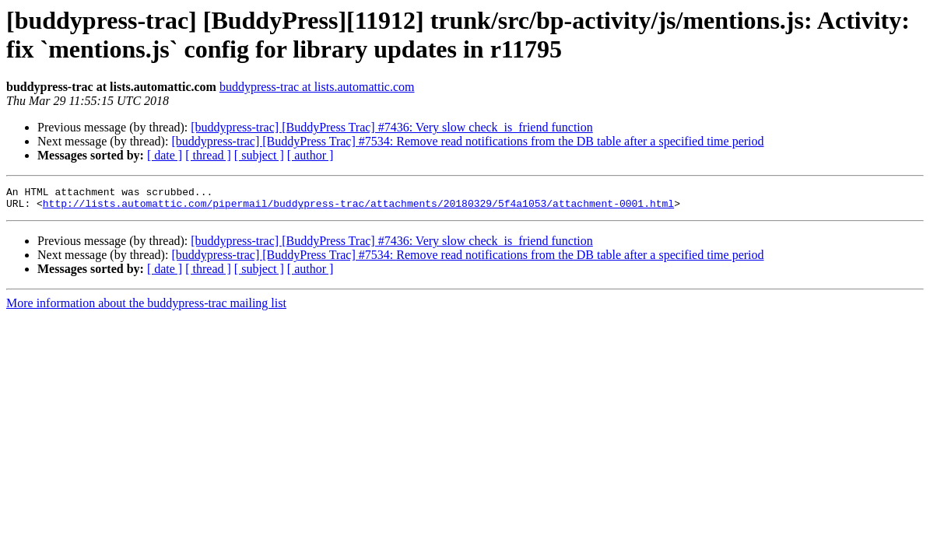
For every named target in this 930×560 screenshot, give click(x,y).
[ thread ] (208, 155)
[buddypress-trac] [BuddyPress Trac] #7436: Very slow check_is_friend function (392, 127)
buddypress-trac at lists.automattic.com (317, 87)
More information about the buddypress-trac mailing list (146, 308)
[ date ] (165, 155)
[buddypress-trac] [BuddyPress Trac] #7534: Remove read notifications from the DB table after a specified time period (467, 141)
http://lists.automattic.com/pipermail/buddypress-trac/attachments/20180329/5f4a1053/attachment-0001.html (358, 208)
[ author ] (311, 155)
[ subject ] (259, 155)
